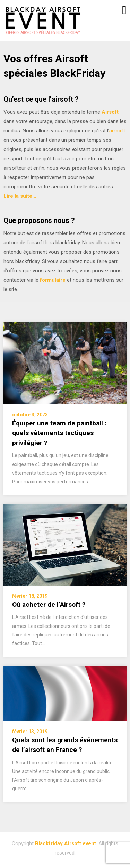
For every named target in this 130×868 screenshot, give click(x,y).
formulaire (53, 280)
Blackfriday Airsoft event (66, 843)
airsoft (117, 131)
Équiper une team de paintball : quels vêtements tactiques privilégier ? (59, 433)
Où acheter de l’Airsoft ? (49, 605)
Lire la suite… (20, 196)
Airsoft (110, 112)
